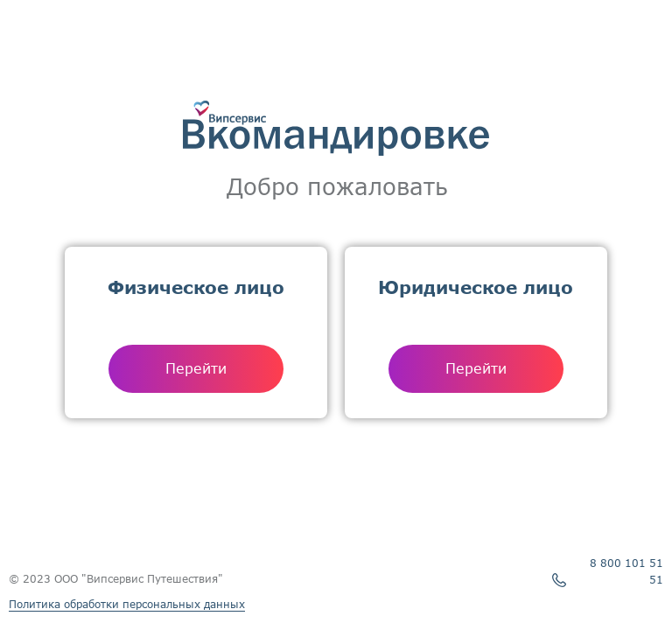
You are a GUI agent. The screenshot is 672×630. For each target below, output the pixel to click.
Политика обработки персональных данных (127, 604)
